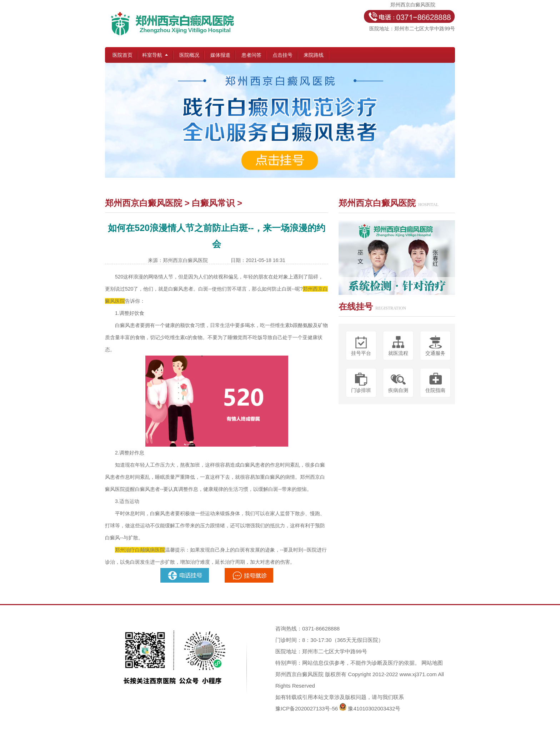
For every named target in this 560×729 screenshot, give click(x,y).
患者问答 (251, 55)
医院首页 (122, 55)
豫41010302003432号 (374, 708)
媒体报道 (220, 55)
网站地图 (432, 663)
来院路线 (314, 55)
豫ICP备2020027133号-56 (307, 708)
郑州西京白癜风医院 (144, 203)
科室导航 (152, 55)
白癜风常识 (213, 203)
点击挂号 (282, 55)
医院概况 (189, 55)
